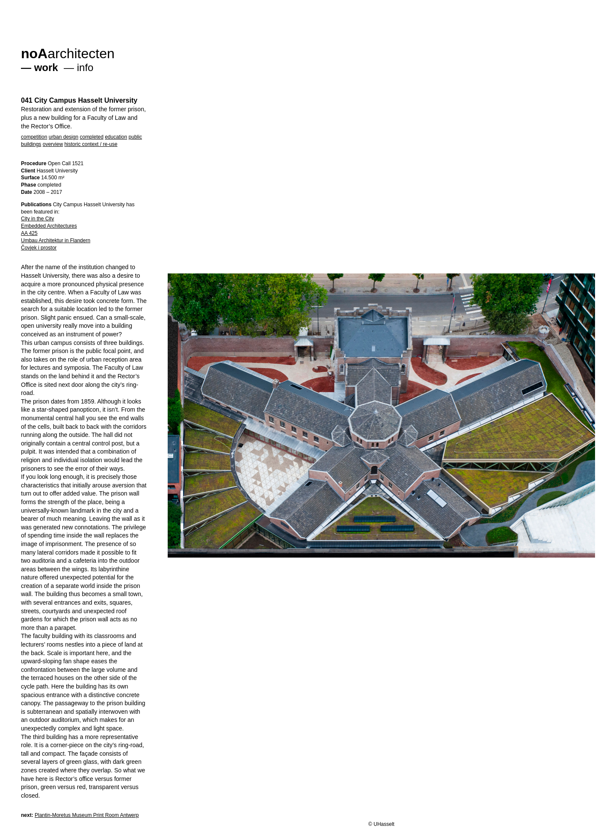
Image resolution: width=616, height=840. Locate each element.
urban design (64, 137)
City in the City (37, 219)
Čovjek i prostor (39, 248)
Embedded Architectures (49, 226)
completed (91, 137)
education (116, 137)
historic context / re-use (91, 144)
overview (53, 144)
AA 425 (29, 233)
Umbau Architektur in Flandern (56, 240)
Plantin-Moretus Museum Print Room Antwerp (87, 815)
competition (34, 137)
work (46, 67)
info (85, 67)
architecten (68, 53)
